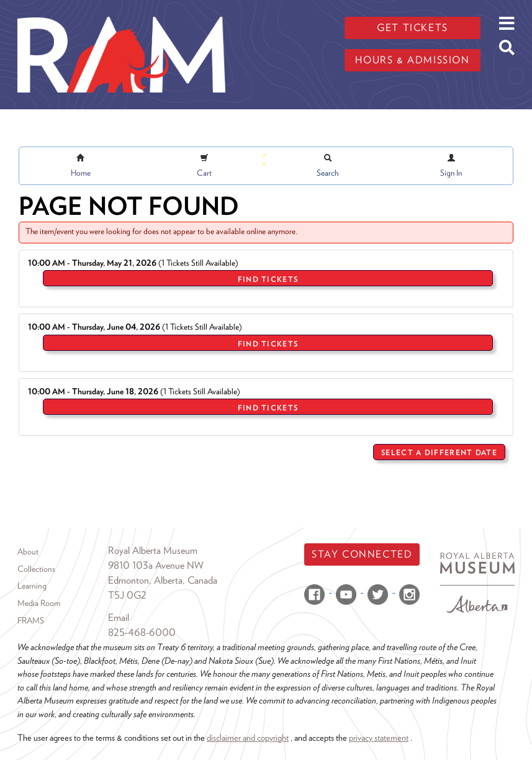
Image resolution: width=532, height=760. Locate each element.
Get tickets (413, 28)
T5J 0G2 (127, 595)
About (28, 551)
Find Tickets (268, 279)
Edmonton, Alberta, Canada (163, 580)
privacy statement (379, 737)
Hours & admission (412, 60)
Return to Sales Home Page (460, 480)
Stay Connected (362, 554)
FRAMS (31, 620)
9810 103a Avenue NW (156, 565)
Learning (32, 586)
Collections (36, 569)
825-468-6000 (142, 632)
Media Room (39, 603)
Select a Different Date (439, 452)
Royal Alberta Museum (153, 550)
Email (119, 617)
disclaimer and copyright (248, 737)
